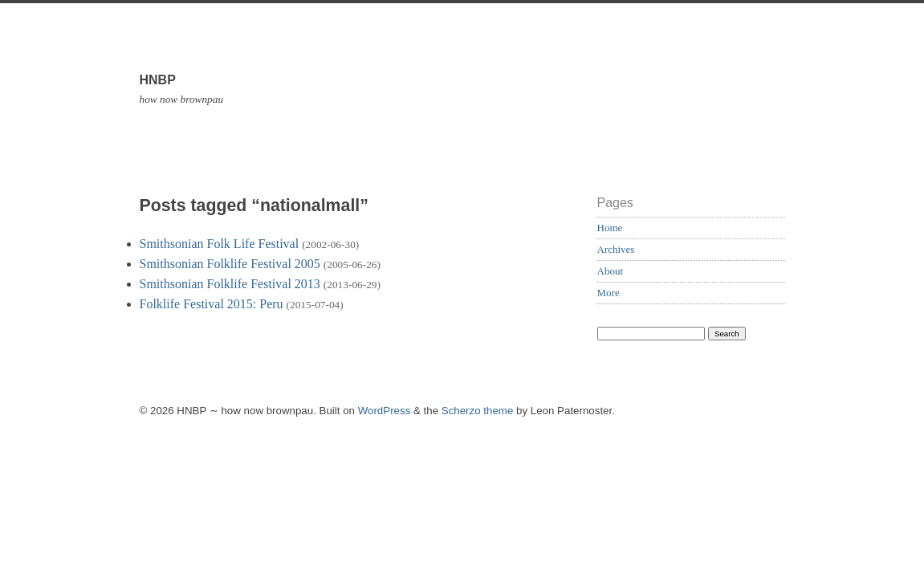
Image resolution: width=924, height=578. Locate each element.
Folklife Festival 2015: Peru (212, 304)
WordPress (385, 411)
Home (610, 228)
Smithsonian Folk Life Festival (220, 244)
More (609, 293)
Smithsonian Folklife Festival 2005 (230, 264)
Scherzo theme (478, 411)
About (611, 271)
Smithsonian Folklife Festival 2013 (230, 284)
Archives (616, 249)
